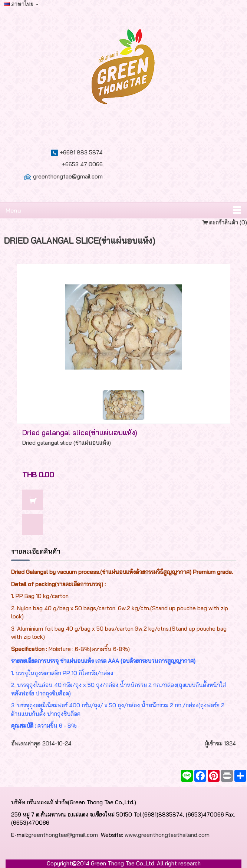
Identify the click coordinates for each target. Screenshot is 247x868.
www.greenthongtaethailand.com (167, 835)
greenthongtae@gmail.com (68, 176)
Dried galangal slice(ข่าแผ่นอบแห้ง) (80, 432)
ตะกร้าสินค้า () (225, 222)
